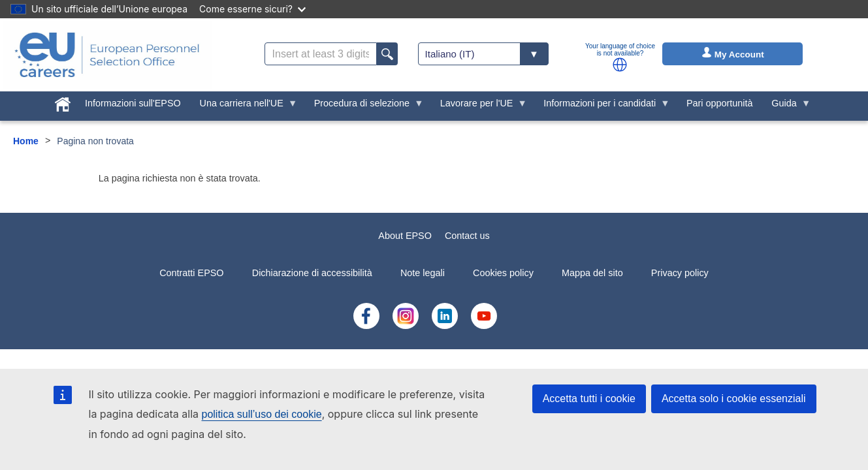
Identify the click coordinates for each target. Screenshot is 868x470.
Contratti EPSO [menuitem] (191, 273)
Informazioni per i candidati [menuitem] (602, 106)
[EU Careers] (107, 55)
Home (26, 141)
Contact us (467, 236)
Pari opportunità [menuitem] (720, 103)
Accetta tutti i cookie (589, 399)
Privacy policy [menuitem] (680, 273)
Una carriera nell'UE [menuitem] (244, 106)
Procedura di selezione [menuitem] (364, 106)
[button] (620, 65)
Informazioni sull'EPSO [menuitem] (133, 103)
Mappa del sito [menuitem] (592, 273)
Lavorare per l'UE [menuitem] (479, 106)
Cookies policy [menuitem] (503, 273)
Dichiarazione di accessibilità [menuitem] (312, 273)
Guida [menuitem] (786, 106)
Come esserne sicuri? (252, 9)
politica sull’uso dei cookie (262, 414)
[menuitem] (63, 102)
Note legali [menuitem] (423, 273)
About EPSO (405, 236)
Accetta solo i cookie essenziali (734, 399)
